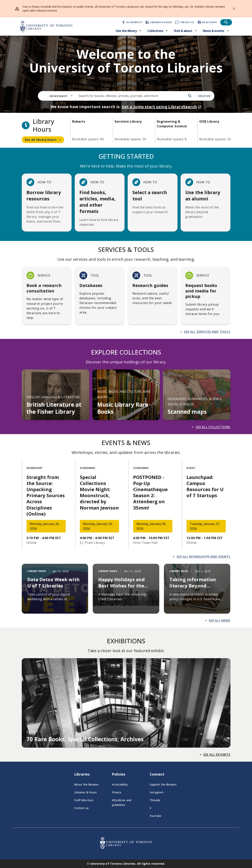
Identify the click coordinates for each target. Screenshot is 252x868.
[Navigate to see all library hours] (43, 140)
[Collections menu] (158, 31)
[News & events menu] (216, 31)
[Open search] (226, 22)
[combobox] (61, 96)
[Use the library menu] (129, 31)
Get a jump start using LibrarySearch (162, 107)
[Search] (190, 96)
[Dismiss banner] (234, 9)
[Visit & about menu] (185, 31)
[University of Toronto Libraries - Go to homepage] (126, 848)
